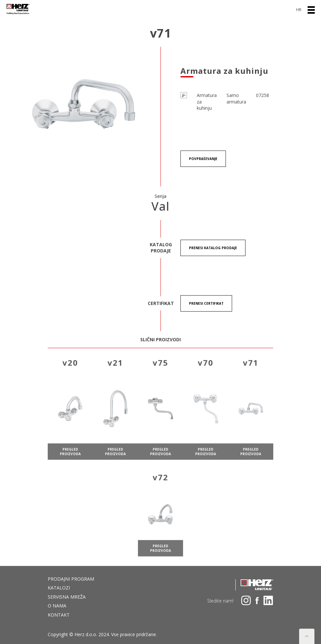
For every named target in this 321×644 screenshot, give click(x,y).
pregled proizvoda (70, 458)
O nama (57, 606)
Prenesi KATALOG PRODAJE (213, 248)
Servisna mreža (67, 597)
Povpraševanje (203, 159)
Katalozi (59, 588)
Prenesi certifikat (206, 303)
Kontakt (59, 615)
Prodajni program (71, 579)
